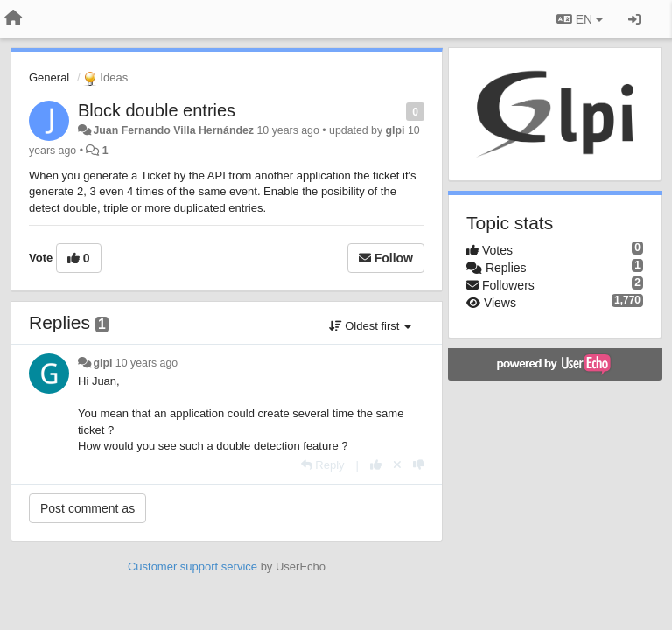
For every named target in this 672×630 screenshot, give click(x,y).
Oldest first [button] (370, 326)
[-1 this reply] (419, 465)
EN (580, 19)
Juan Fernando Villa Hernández (173, 130)
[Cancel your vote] (397, 465)
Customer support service (192, 567)
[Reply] (323, 465)
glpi (395, 130)
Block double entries (157, 110)
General (49, 77)
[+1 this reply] (376, 465)
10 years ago (147, 363)
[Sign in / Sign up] (634, 19)
